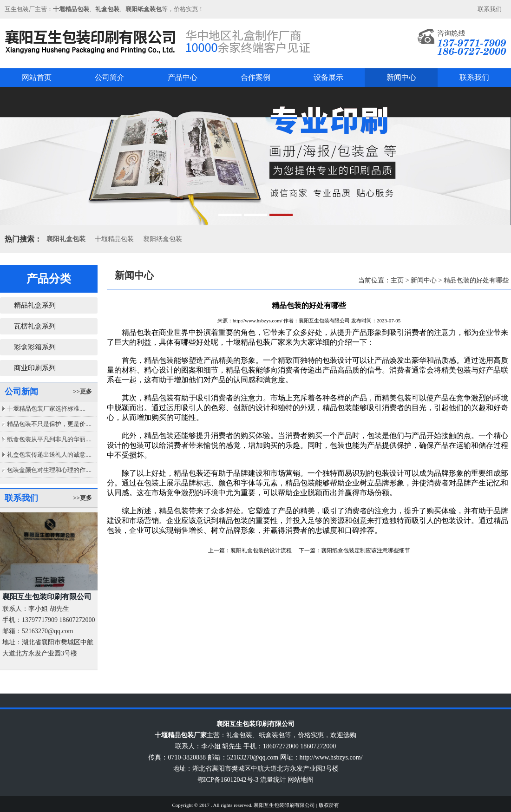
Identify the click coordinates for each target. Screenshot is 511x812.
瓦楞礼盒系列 (35, 326)
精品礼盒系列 (35, 305)
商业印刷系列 (35, 368)
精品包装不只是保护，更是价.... (49, 424)
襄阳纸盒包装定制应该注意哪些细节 (366, 550)
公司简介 (110, 77)
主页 (397, 280)
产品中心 (183, 77)
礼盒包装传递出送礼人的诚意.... (49, 455)
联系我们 (490, 9)
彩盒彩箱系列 (35, 347)
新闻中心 (401, 77)
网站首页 (37, 77)
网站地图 (301, 780)
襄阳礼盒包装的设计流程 (261, 550)
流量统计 (273, 780)
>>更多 (82, 391)
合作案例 (255, 77)
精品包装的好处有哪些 (476, 280)
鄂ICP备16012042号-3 (228, 780)
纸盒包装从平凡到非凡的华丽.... (49, 439)
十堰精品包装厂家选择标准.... (46, 409)
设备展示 (328, 77)
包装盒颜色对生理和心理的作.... (49, 470)
